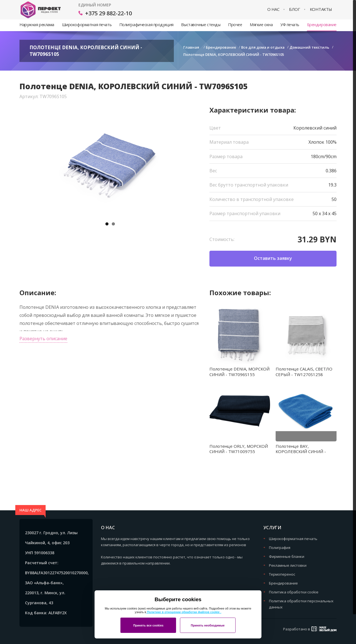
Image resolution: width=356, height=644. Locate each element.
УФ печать (290, 25)
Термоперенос (282, 574)
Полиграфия (280, 548)
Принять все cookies (148, 625)
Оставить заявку (273, 258)
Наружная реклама (37, 25)
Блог (294, 9)
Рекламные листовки (288, 565)
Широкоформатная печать (87, 25)
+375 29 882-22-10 (108, 13)
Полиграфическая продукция (146, 25)
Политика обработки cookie (294, 592)
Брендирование (322, 25)
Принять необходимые (208, 625)
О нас (273, 9)
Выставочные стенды (201, 25)
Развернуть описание (43, 339)
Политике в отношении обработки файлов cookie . (184, 612)
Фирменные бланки (287, 556)
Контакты (321, 9)
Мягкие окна (261, 25)
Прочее (235, 25)
